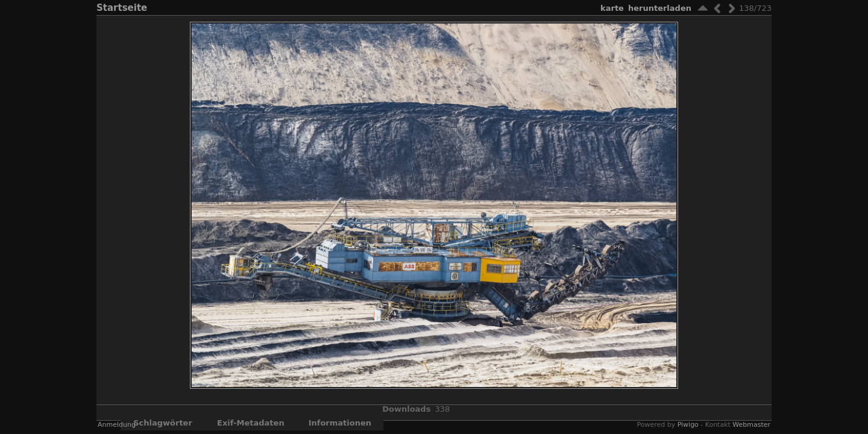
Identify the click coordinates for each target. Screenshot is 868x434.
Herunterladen (660, 8)
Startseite (122, 8)
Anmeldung (117, 425)
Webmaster (751, 425)
